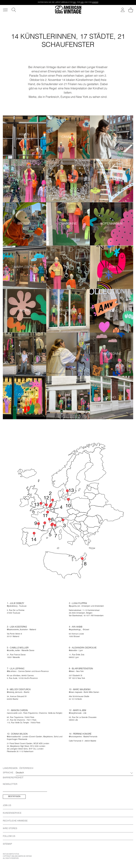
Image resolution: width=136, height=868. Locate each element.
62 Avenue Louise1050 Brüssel (76, 635)
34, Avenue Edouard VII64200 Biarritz (17, 698)
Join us (7, 806)
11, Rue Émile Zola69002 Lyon (77, 656)
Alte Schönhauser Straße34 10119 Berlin (79, 698)
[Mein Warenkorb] (131, 10)
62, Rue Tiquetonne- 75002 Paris (21, 718)
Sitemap (7, 844)
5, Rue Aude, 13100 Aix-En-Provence (22, 678)
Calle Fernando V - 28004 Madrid (82, 741)
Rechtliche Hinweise (15, 821)
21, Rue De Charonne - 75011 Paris (22, 720)
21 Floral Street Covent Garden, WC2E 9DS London (28, 744)
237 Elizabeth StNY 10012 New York (77, 677)
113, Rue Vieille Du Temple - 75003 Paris (24, 723)
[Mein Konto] (123, 10)
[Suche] (14, 10)
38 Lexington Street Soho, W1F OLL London (25, 749)
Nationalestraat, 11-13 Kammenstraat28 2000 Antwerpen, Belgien (84, 612)
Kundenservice (12, 813)
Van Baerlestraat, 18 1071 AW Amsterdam (86, 616)
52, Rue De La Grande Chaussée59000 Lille (83, 719)
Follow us (9, 836)
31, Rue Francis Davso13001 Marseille (16, 656)
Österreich (26, 768)
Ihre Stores (10, 829)
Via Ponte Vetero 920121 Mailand (14, 635)
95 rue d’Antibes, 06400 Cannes (20, 676)
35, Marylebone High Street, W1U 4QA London (26, 746)
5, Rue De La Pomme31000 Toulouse (16, 612)
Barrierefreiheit (13, 778)
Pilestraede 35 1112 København (20, 752)
